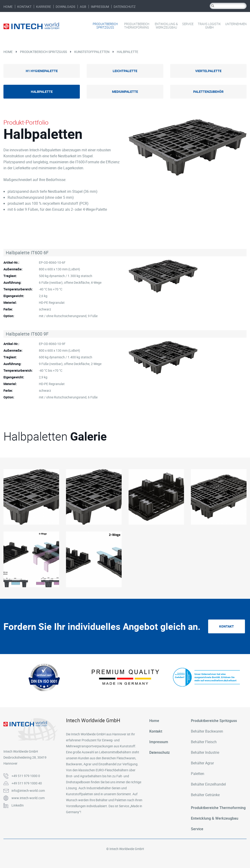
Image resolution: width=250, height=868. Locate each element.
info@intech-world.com (28, 791)
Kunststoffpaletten (92, 52)
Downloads (65, 7)
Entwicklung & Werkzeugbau (166, 26)
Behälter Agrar (202, 763)
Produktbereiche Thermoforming (218, 808)
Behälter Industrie (205, 752)
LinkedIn (18, 805)
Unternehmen (236, 24)
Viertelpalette (208, 71)
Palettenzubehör (208, 92)
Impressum (100, 7)
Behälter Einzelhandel (208, 784)
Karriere (44, 7)
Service (188, 24)
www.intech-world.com (28, 798)
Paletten (198, 774)
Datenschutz (125, 7)
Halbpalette (128, 52)
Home (8, 7)
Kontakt (24, 7)
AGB (83, 7)
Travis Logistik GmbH (209, 26)
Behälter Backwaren (207, 731)
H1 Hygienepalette (42, 71)
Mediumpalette (125, 92)
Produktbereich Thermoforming (137, 26)
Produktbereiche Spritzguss (214, 721)
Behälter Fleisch (204, 742)
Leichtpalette (125, 71)
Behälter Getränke (205, 795)
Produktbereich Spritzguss (105, 26)
